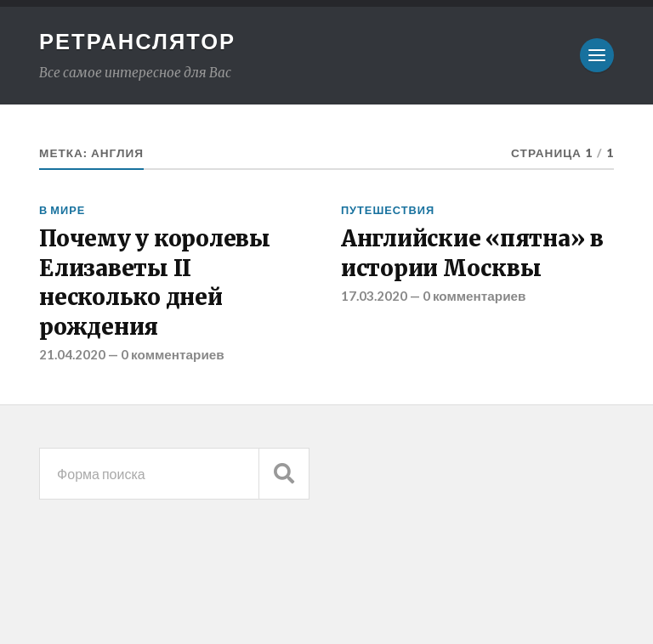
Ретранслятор (137, 41)
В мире (62, 210)
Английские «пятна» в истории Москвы (472, 253)
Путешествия (388, 210)
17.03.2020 (374, 296)
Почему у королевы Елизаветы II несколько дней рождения (155, 282)
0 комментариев (173, 354)
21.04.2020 (72, 354)
